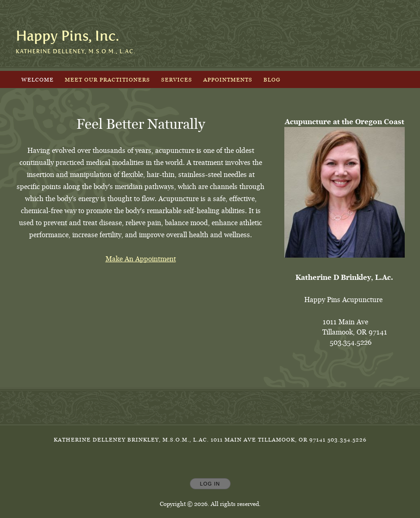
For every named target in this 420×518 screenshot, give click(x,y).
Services (177, 79)
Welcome (38, 79)
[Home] (67, 36)
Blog (272, 79)
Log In (210, 484)
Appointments (228, 79)
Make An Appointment (141, 259)
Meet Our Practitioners (107, 79)
